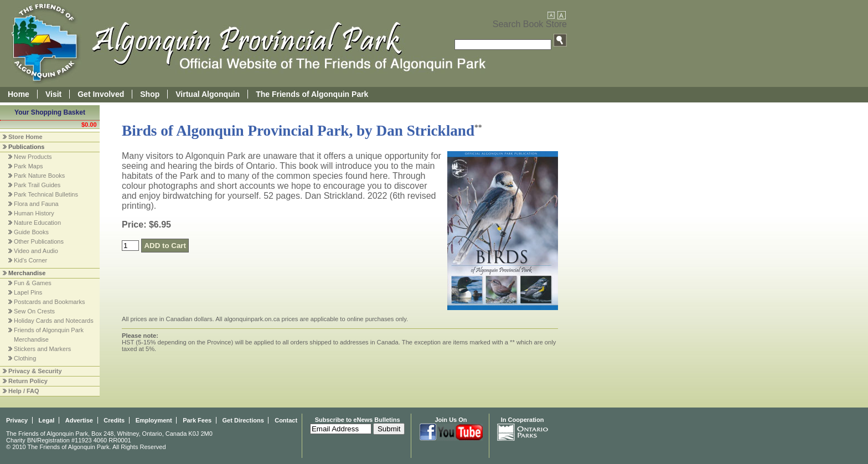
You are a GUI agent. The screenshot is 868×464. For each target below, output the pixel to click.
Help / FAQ (24, 391)
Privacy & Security (35, 371)
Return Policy (28, 381)
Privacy (17, 420)
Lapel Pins (28, 292)
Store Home (25, 137)
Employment (154, 420)
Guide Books (31, 232)
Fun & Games (33, 283)
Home (19, 94)
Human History (34, 213)
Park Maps (29, 166)
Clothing (25, 358)
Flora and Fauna (36, 204)
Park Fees (197, 420)
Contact (286, 420)
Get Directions (243, 420)
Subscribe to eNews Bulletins (358, 420)
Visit (53, 94)
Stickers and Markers (42, 349)
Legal (47, 420)
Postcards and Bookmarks (49, 302)
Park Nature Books (39, 176)
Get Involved (101, 94)
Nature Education (37, 223)
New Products (33, 157)
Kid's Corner (30, 260)
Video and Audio (36, 251)
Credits (114, 420)
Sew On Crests (34, 311)
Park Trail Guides (37, 185)
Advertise (79, 420)
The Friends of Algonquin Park (312, 94)
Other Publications (39, 241)
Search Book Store (530, 24)
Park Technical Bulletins (46, 194)
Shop (150, 94)
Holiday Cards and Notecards (54, 321)
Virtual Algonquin (208, 94)
